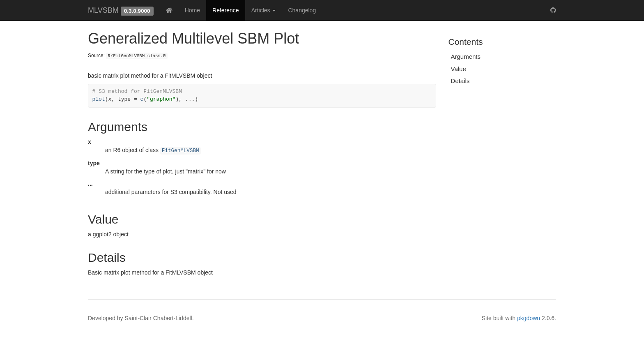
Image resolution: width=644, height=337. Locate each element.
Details (460, 81)
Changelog (302, 10)
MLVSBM (103, 10)
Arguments (466, 57)
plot (99, 99)
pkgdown (529, 318)
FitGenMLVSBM (181, 151)
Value (459, 69)
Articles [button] (264, 10)
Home (192, 10)
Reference (226, 10)
